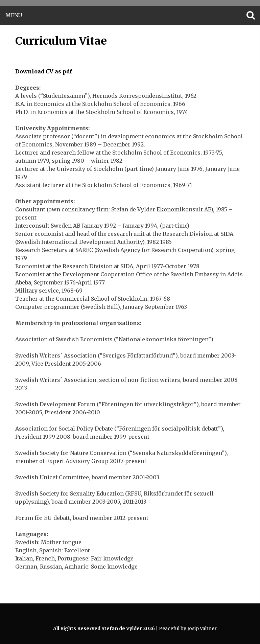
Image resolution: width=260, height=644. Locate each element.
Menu (14, 15)
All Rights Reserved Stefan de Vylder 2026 (104, 628)
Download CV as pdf (44, 71)
